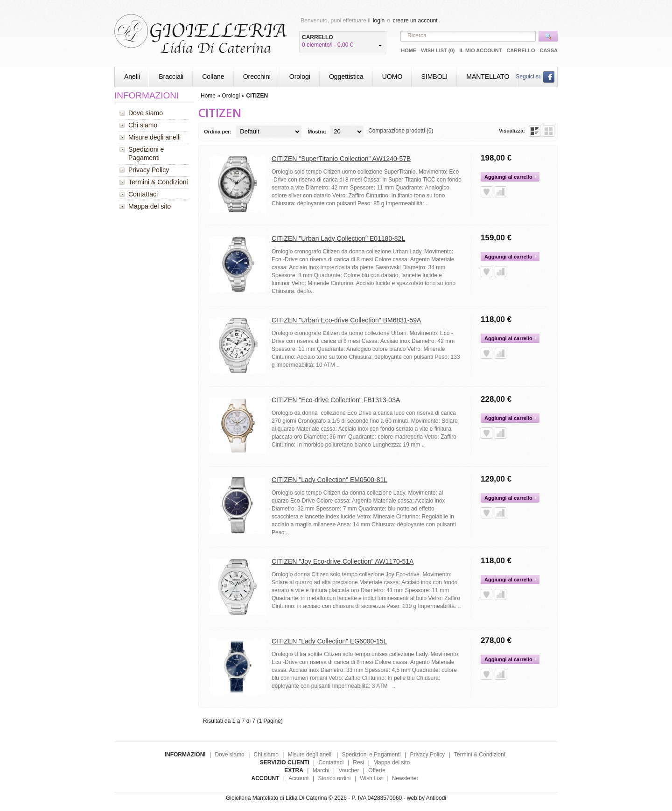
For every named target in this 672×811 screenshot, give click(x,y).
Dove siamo (146, 113)
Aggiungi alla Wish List (486, 192)
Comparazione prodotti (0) (401, 131)
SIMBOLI (434, 77)
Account (298, 778)
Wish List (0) (438, 50)
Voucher (349, 770)
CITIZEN (257, 96)
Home (409, 50)
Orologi (300, 77)
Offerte (377, 770)
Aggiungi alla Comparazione (500, 192)
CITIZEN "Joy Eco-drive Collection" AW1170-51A (343, 561)
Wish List (371, 778)
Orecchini (257, 77)
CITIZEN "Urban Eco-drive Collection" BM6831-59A (346, 320)
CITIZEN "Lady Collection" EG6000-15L (329, 641)
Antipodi (436, 798)
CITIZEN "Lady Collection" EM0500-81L (329, 480)
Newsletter (405, 778)
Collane (213, 77)
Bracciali (171, 77)
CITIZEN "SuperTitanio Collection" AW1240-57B (341, 159)
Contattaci (143, 194)
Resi (358, 762)
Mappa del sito (150, 206)
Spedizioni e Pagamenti (146, 154)
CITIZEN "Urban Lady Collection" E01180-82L (338, 238)
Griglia (549, 131)
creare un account (415, 21)
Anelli (132, 77)
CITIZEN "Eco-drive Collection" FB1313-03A (336, 400)
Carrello (521, 50)
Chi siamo (143, 125)
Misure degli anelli (154, 137)
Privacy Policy (149, 170)
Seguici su (535, 77)
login (379, 21)
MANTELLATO (488, 77)
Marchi (321, 770)
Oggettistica (346, 77)
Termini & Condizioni (158, 182)
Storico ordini (334, 778)
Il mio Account (480, 50)
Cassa (549, 50)
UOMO (392, 77)
